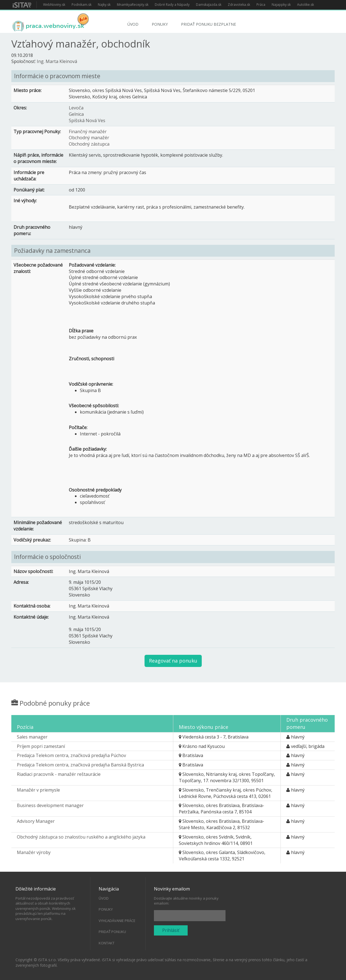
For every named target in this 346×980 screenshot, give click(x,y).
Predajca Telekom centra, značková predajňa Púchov (71, 755)
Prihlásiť (171, 930)
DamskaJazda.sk (209, 5)
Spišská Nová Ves (87, 120)
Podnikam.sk (82, 5)
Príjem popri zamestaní (41, 746)
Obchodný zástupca (89, 144)
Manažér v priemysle (38, 790)
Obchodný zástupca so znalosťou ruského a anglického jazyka (81, 837)
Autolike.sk (306, 5)
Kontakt (107, 943)
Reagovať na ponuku (173, 661)
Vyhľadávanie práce (117, 921)
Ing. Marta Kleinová (57, 61)
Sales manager (32, 737)
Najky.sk (104, 5)
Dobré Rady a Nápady (172, 5)
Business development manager (50, 805)
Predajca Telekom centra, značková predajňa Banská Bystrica (80, 765)
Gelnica (76, 114)
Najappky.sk (281, 5)
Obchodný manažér (89, 138)
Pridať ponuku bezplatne (209, 24)
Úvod (133, 24)
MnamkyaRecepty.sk (133, 5)
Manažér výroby (34, 852)
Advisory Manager (36, 821)
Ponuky (160, 24)
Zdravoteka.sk (239, 5)
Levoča (76, 108)
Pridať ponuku (112, 932)
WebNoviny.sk (54, 5)
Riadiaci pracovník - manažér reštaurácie (59, 774)
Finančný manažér (88, 132)
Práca (261, 5)
